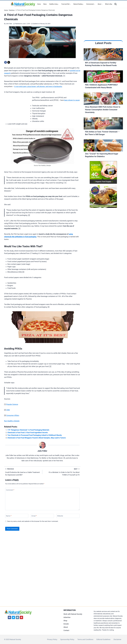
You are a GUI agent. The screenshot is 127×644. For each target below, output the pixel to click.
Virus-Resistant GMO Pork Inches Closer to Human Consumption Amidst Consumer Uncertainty (103, 110)
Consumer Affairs (13, 415)
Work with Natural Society (73, 614)
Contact (66, 630)
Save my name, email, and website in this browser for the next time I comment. (33, 521)
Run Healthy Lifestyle (12, 421)
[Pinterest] (21, 617)
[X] (9, 62)
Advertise (67, 617)
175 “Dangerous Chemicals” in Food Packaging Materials (28, 430)
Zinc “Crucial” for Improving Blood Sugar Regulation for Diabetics (102, 155)
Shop (65, 621)
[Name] (17, 516)
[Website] (68, 516)
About (66, 627)
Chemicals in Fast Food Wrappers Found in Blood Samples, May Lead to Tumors (37, 438)
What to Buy (109, 4)
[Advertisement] (18, 108)
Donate (66, 624)
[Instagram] (17, 617)
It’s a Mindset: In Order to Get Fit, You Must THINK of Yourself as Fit (62, 472)
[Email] (42, 516)
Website (60, 516)
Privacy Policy (52, 639)
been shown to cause (72, 100)
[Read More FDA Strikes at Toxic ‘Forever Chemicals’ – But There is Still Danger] (103, 124)
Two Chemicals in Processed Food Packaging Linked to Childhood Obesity (35, 435)
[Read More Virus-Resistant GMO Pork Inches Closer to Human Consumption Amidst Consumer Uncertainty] (103, 99)
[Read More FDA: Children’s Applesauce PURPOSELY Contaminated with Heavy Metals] (103, 77)
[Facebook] (6, 62)
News (45, 4)
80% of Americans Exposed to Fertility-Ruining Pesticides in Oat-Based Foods (101, 64)
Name (9, 516)
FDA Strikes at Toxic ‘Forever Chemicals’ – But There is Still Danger (102, 133)
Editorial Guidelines (103, 639)
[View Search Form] (116, 4)
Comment (10, 490)
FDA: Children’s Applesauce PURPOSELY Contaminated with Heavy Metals (101, 86)
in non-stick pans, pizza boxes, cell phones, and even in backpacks (38, 86)
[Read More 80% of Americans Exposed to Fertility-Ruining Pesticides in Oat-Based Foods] (103, 55)
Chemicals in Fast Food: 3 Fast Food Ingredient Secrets (28, 433)
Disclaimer (117, 639)
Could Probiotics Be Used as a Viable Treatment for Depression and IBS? (23, 472)
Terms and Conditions (85, 639)
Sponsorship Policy (67, 639)
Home (39, 4)
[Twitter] (13, 617)
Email (34, 516)
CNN (8, 410)
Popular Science (12, 404)
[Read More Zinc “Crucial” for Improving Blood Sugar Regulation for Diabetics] (103, 146)
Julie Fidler (9, 24)
